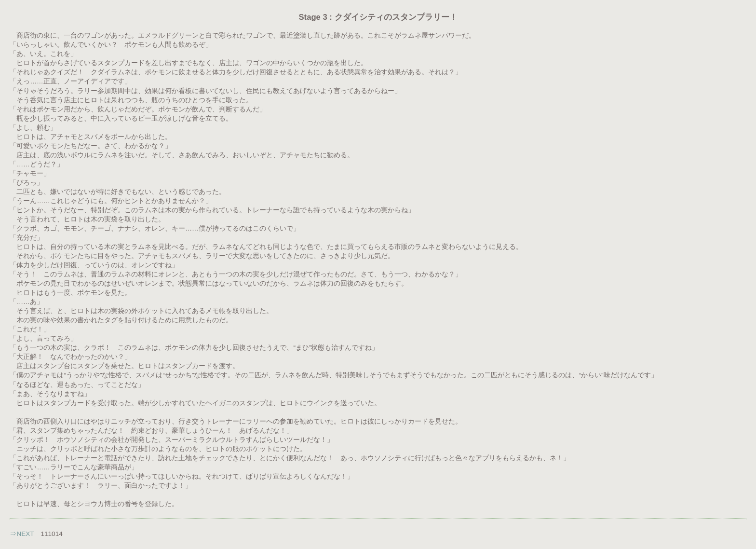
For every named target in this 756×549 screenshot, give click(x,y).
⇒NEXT (22, 534)
